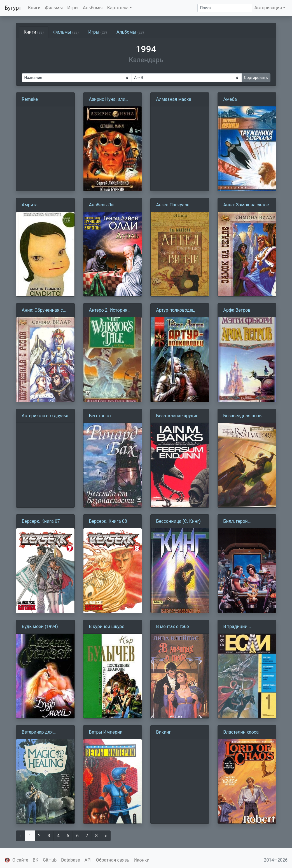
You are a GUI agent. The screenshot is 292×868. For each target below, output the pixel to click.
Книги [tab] (34, 32)
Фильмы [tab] (66, 32)
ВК (36, 860)
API (88, 860)
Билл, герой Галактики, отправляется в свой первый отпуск (245, 522)
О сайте (20, 860)
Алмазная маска (174, 99)
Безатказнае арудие (177, 416)
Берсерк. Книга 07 (41, 521)
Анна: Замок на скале (246, 205)
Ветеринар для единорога (37, 732)
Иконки (142, 860)
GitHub (50, 860)
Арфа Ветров (237, 310)
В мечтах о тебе (173, 627)
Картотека (118, 8)
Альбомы (93, 8)
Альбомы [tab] (130, 32)
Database (71, 860)
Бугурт (13, 8)
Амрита (30, 205)
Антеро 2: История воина (108, 311)
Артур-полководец (176, 310)
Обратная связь (113, 860)
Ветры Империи (106, 732)
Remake (30, 99)
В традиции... (237, 627)
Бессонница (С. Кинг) (178, 521)
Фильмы (54, 8)
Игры (73, 8)
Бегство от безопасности (104, 416)
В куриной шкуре (107, 627)
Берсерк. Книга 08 (108, 521)
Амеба (230, 99)
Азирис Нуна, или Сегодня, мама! (107, 100)
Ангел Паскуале (173, 205)
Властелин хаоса (241, 732)
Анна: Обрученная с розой (42, 311)
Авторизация (268, 8)
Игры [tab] (98, 32)
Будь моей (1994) (40, 627)
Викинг (164, 732)
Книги (34, 8)
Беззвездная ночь (243, 416)
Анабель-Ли (101, 205)
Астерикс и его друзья (45, 416)
